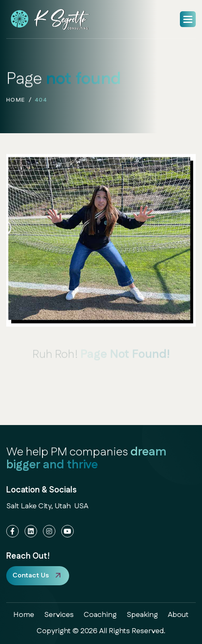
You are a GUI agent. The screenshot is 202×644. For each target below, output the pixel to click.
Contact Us (31, 576)
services (59, 615)
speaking (142, 615)
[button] (188, 19)
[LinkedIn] (31, 531)
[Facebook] (12, 531)
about (178, 615)
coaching (100, 615)
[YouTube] (67, 531)
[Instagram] (49, 531)
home (16, 101)
